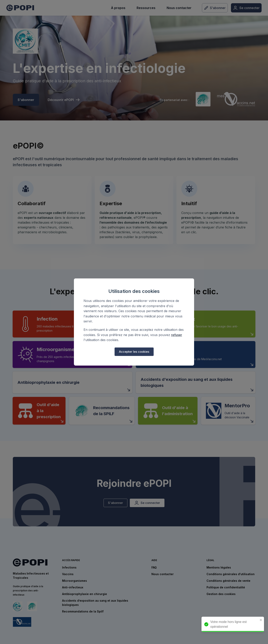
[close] (263, 620)
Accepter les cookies (134, 352)
